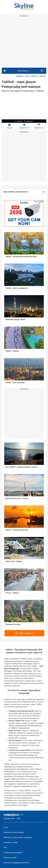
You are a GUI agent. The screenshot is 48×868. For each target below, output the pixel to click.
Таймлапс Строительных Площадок (18, 837)
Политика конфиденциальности (16, 863)
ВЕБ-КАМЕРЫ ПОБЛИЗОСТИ (24, 192)
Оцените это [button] (24, 126)
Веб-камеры (23, 71)
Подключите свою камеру (14, 832)
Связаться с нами (10, 842)
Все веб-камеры (25, 633)
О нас (6, 827)
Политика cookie (10, 858)
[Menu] (42, 71)
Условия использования (13, 852)
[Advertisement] (24, 42)
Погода (9, 126)
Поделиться (39, 126)
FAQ (5, 847)
